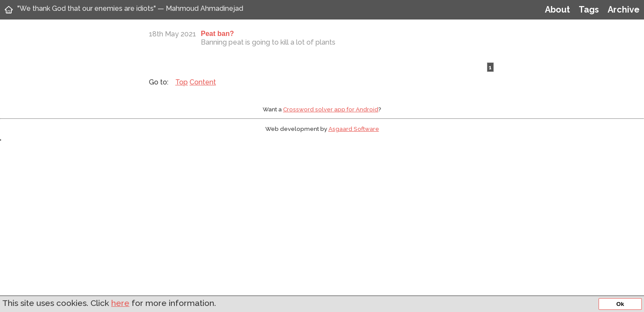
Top (182, 82)
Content (203, 82)
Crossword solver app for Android (331, 109)
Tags (589, 10)
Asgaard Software (354, 129)
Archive (624, 10)
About (557, 10)
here (120, 303)
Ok (620, 304)
